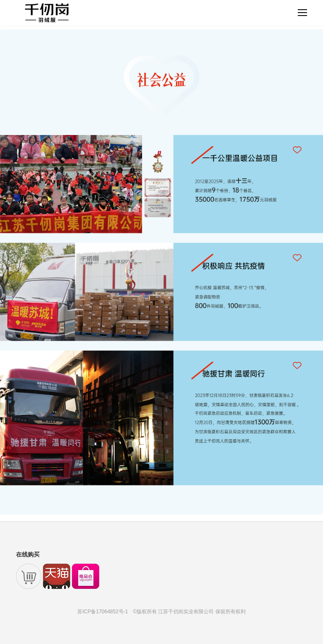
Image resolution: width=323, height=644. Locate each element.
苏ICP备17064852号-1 (103, 612)
